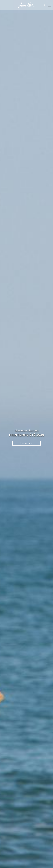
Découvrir (26, 443)
